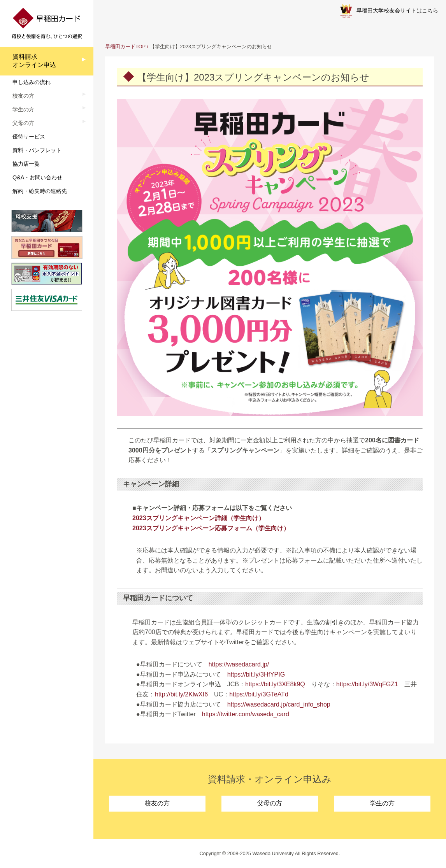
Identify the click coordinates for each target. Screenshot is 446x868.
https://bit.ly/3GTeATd (259, 694)
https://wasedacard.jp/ (239, 664)
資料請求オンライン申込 (34, 61)
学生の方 (382, 803)
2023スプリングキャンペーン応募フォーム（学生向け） (211, 528)
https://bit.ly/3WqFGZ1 (367, 684)
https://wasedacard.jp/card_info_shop (279, 704)
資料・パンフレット (37, 150)
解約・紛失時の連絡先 (40, 191)
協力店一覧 (26, 164)
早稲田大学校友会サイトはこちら (389, 11)
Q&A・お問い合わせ (37, 177)
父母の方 (270, 803)
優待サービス (29, 137)
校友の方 (157, 803)
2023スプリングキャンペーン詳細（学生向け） (198, 518)
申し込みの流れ (32, 82)
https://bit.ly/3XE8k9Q (275, 684)
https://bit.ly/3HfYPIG (256, 674)
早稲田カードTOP (125, 46)
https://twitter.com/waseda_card (246, 714)
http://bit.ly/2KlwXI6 (181, 694)
